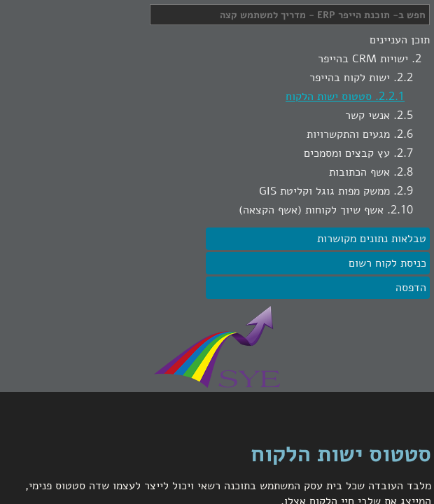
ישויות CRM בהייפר (363, 59)
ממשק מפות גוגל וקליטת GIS (324, 191)
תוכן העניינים (400, 40)
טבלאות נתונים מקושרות (372, 239)
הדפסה (411, 288)
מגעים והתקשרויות (348, 134)
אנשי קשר (367, 115)
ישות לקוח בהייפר (350, 78)
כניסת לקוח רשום (387, 263)
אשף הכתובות (359, 172)
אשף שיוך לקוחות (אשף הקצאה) (311, 210)
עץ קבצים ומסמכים (347, 153)
